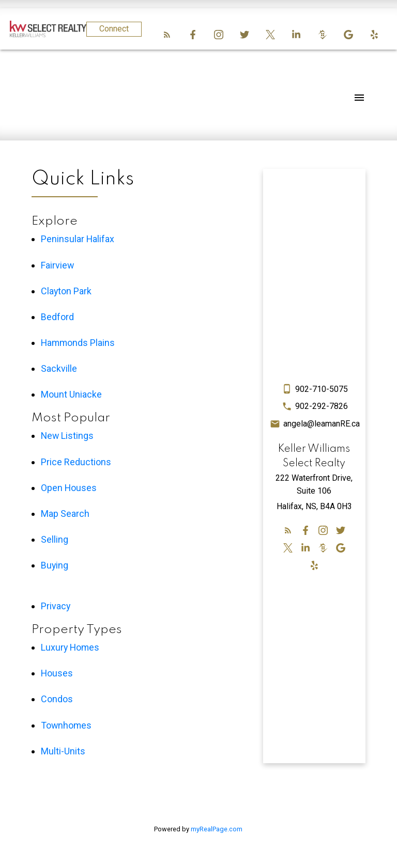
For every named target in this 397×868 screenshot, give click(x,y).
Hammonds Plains (78, 343)
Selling (55, 539)
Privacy (56, 606)
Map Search (65, 514)
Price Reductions (76, 462)
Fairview (57, 265)
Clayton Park (66, 291)
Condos (57, 699)
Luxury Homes (70, 647)
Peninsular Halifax (78, 239)
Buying (55, 565)
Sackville (59, 368)
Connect (114, 29)
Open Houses (69, 488)
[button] (167, 35)
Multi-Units (63, 751)
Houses (57, 673)
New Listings (67, 436)
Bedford (57, 317)
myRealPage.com (217, 829)
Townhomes (66, 725)
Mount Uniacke (71, 394)
